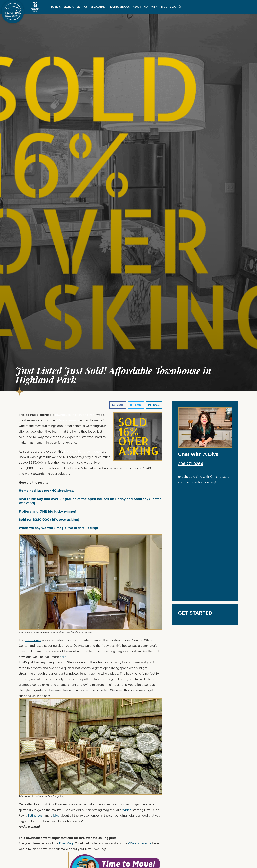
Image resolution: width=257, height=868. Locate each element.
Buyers (56, 7)
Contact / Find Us (156, 7)
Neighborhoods (119, 7)
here (63, 657)
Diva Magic (67, 843)
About (137, 7)
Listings (82, 7)
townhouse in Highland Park (75, 415)
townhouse (33, 640)
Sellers (69, 7)
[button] (118, 405)
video (127, 810)
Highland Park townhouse (83, 451)
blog (56, 815)
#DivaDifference (68, 420)
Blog (173, 7)
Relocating (98, 7)
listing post (36, 815)
